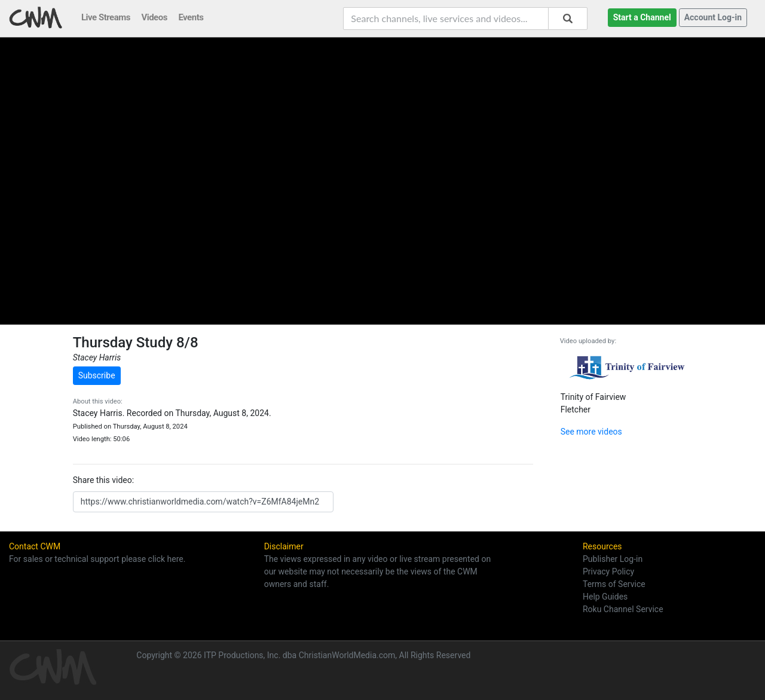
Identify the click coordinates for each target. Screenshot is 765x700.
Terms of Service (614, 584)
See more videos (591, 432)
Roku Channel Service (623, 609)
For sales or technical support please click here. (97, 559)
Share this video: (103, 480)
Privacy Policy (608, 571)
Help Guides (605, 597)
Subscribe (97, 375)
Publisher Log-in (613, 559)
